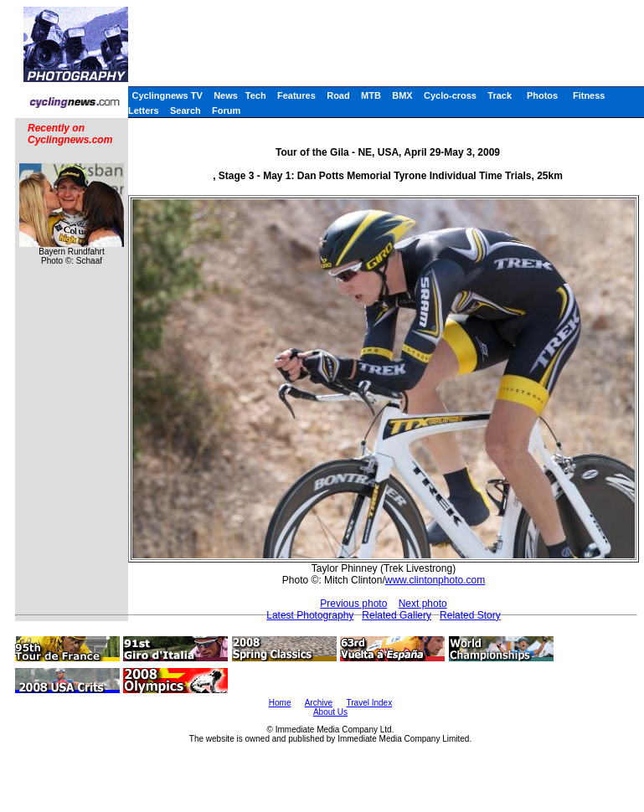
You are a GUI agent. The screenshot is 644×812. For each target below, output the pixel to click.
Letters (144, 110)
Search (185, 110)
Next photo (423, 604)
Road (338, 95)
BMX (402, 95)
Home (280, 703)
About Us (330, 712)
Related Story (470, 615)
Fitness (589, 95)
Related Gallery (397, 615)
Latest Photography (310, 615)
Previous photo (353, 604)
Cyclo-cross (450, 95)
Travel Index (370, 703)
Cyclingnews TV (167, 95)
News (226, 95)
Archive (319, 703)
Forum (226, 110)
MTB (371, 95)
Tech (256, 95)
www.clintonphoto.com (435, 580)
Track (500, 95)
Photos (542, 95)
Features (296, 95)
